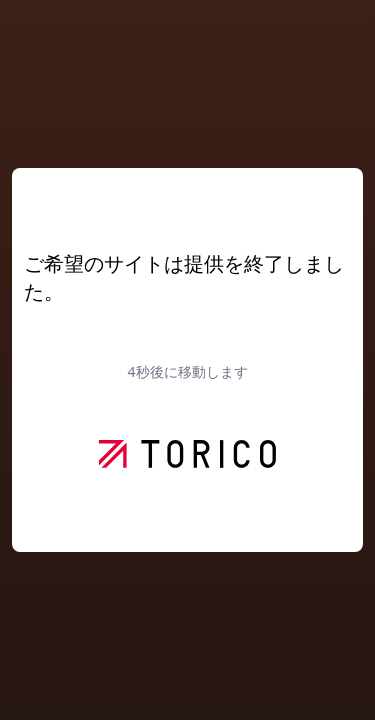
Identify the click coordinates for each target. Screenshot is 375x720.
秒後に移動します (187, 371)
